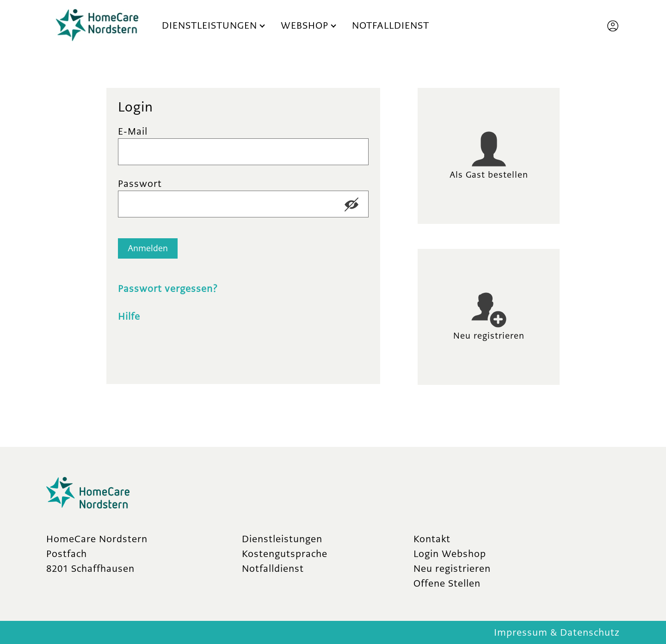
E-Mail (133, 131)
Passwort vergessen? (168, 288)
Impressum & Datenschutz (557, 632)
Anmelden (148, 248)
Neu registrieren (452, 568)
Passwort (140, 183)
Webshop (305, 25)
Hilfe (129, 316)
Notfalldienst (391, 25)
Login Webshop (450, 554)
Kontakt (432, 539)
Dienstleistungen (210, 25)
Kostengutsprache (285, 554)
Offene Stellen (447, 583)
